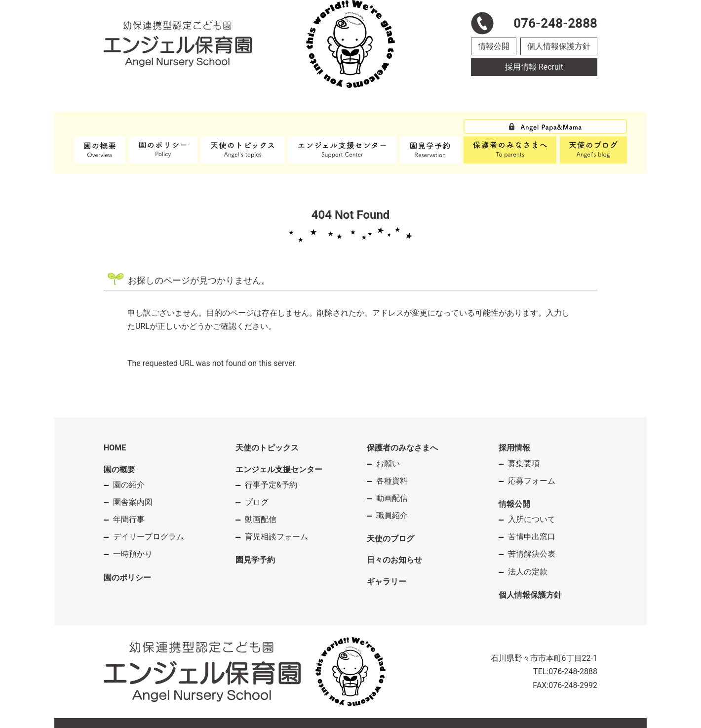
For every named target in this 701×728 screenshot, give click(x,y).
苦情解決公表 (532, 554)
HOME (115, 448)
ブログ (257, 502)
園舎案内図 (133, 502)
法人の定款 (528, 572)
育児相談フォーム (276, 537)
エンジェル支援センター (279, 469)
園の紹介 (129, 485)
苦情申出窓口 (532, 537)
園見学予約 (255, 560)
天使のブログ (390, 539)
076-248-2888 (573, 671)
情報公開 (494, 46)
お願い (388, 464)
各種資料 (392, 481)
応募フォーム (532, 481)
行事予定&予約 (271, 485)
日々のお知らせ (394, 560)
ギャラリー (387, 582)
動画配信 (261, 519)
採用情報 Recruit (534, 67)
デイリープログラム (149, 537)
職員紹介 (392, 515)
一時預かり (133, 554)
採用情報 (514, 448)
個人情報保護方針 (559, 46)
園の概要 (119, 469)
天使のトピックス (267, 448)
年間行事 (129, 519)
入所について (532, 519)
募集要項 (524, 464)
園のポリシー (127, 578)
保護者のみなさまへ (402, 448)
